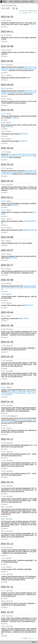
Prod (11, 1)
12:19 (3, 294)
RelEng (17, 1)
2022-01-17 (7, 439)
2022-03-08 (7, 237)
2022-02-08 (7, 280)
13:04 (3, 284)
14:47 (3, 35)
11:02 (3, 567)
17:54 (3, 461)
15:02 (3, 219)
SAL (3, 1)
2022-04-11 (7, 32)
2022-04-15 (7, 17)
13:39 (3, 471)
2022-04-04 (7, 85)
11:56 (3, 486)
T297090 (13, 258)
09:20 (3, 601)
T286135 (33, 230)
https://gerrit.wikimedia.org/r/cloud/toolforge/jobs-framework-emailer (19, 172)
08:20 (3, 241)
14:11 (3, 387)
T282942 (26, 318)
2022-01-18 (7, 402)
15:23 (3, 152)
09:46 (3, 428)
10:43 (3, 132)
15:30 (3, 416)
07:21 (3, 75)
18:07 (3, 452)
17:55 (3, 168)
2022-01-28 (7, 326)
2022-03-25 (7, 110)
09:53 (3, 519)
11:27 (3, 558)
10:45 (3, 50)
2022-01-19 (7, 384)
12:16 (3, 303)
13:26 (3, 21)
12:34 (3, 371)
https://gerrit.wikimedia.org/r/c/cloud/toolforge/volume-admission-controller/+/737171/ (19, 155)
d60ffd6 (26, 230)
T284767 (29, 305)
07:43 (3, 65)
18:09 (3, 443)
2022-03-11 (7, 197)
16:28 (3, 329)
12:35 (3, 361)
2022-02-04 (7, 312)
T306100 (33, 24)
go (17, 8)
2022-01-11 (7, 587)
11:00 (3, 574)
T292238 (6, 157)
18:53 (3, 316)
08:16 (3, 269)
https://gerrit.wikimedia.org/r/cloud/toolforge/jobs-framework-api (19, 68)
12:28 (3, 548)
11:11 (3, 591)
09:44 (3, 531)
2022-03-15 (7, 165)
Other (32, 1)
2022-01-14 (7, 482)
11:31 (3, 114)
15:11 (3, 210)
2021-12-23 (7, 612)
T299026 (15, 205)
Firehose (25, 1)
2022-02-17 (7, 265)
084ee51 (7, 174)
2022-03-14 (7, 181)
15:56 (3, 406)
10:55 (3, 123)
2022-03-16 (7, 148)
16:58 (3, 88)
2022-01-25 (7, 342)
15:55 (3, 201)
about (34, 642)
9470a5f (27, 221)
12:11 (3, 626)
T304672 (15, 118)
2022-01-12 (7, 544)
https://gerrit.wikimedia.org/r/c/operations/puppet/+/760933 (19, 287)
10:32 (3, 139)
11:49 (3, 496)
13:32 (3, 616)
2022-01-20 (7, 357)
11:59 (3, 228)
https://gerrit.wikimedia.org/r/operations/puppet (19, 421)
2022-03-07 (7, 250)
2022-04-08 (7, 46)
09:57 (3, 507)
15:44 (3, 254)
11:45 (3, 346)
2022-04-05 (7, 61)
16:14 (3, 185)
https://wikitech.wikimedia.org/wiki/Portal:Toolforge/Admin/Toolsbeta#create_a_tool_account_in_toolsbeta (19, 393)
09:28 (3, 99)
